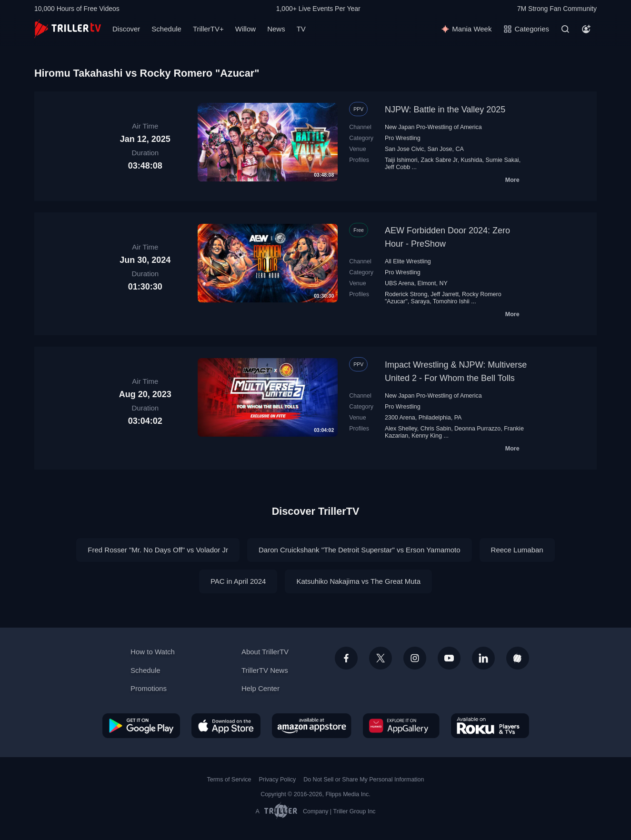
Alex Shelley (401, 429)
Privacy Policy (277, 780)
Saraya (421, 301)
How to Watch (153, 652)
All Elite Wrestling (408, 261)
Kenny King (427, 436)
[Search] (565, 29)
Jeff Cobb (397, 167)
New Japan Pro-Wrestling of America (433, 127)
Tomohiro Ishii (451, 301)
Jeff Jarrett (445, 294)
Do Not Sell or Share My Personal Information (364, 780)
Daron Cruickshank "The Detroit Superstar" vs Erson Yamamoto (360, 550)
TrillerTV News (265, 670)
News (276, 29)
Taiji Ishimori (401, 160)
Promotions (149, 688)
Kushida (471, 160)
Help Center (260, 688)
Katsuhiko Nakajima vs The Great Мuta (358, 581)
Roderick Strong (406, 294)
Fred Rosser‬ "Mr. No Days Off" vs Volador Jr (158, 550)
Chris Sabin (436, 429)
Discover (126, 29)
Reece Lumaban (517, 550)
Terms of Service (229, 780)
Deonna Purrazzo (477, 429)
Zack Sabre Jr (439, 160)
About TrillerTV (265, 652)
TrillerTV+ (208, 29)
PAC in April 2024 (238, 581)
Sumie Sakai (502, 160)
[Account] (586, 29)
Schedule (166, 29)
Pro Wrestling (403, 138)
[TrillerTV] (68, 29)
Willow (245, 29)
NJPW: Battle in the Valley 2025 (445, 110)
